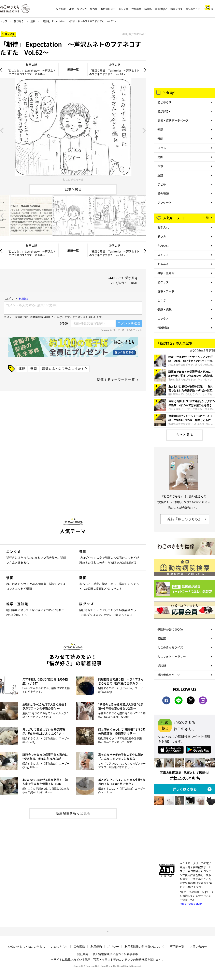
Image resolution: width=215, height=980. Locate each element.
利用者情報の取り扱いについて (144, 947)
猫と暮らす (164, 102)
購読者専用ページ (169, 675)
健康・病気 (164, 309)
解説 (160, 175)
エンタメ (123, 9)
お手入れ (163, 227)
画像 (160, 166)
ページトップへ (107, 932)
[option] (73, 130)
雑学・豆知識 (166, 273)
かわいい (163, 246)
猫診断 (162, 666)
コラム (162, 148)
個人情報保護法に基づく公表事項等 (115, 954)
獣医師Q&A (161, 9)
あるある (163, 264)
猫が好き (19, 21)
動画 (160, 157)
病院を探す (176, 9)
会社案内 (83, 954)
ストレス (163, 255)
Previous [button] (2, 130)
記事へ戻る (73, 189)
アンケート (164, 202)
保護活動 (163, 328)
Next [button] (144, 130)
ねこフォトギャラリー (172, 656)
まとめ (162, 184)
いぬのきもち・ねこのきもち (27, 947)
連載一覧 (73, 69)
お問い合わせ (198, 947)
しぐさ (162, 300)
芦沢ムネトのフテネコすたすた (65, 369)
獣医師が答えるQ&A (170, 629)
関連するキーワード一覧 (116, 379)
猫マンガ (82, 9)
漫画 (33, 369)
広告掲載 (79, 947)
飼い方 (162, 236)
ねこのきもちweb (73, 179)
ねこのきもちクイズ (170, 647)
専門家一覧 (177, 947)
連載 (71, 9)
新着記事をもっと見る (73, 813)
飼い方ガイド (193, 9)
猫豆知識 (61, 9)
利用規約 (96, 947)
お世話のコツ (108, 9)
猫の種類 (163, 193)
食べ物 (94, 9)
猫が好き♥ (164, 111)
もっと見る (185, 435)
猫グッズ (163, 282)
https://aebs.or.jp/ (191, 904)
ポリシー (113, 947)
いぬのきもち (59, 947)
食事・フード (166, 291)
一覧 (206, 218)
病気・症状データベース (173, 120)
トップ (4, 21)
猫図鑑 (148, 9)
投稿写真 (136, 9)
